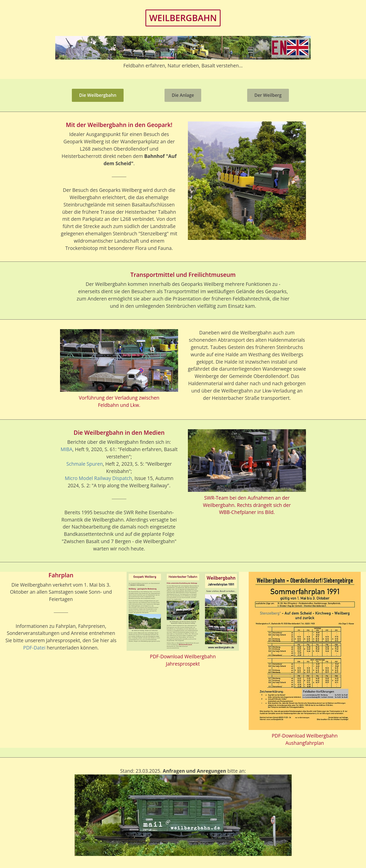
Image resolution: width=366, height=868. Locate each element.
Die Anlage (183, 95)
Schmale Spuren (85, 464)
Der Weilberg (268, 95)
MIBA (66, 449)
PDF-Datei (34, 648)
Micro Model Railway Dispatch (98, 478)
